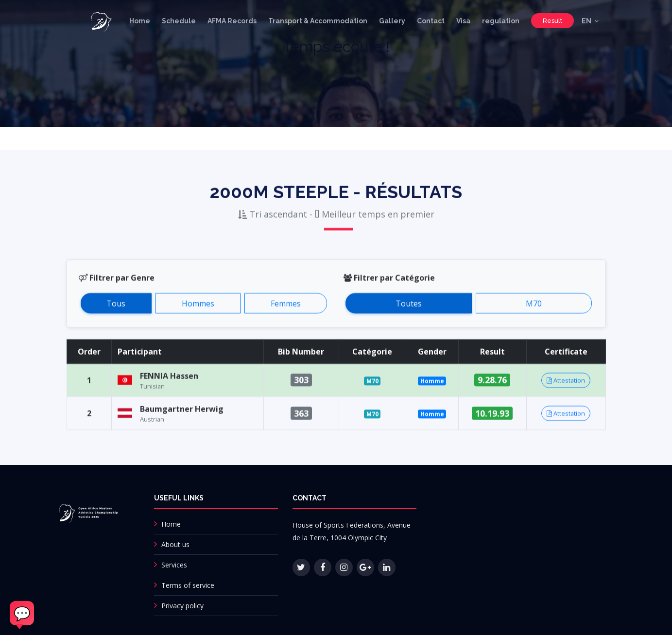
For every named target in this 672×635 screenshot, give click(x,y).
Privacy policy (182, 606)
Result (552, 21)
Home (140, 21)
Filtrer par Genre (117, 291)
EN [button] (586, 21)
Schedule (179, 21)
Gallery (392, 21)
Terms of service (188, 585)
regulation (501, 21)
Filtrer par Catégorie (389, 291)
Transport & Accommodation (318, 21)
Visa (463, 21)
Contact (431, 21)
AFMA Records (232, 21)
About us (175, 544)
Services (174, 565)
